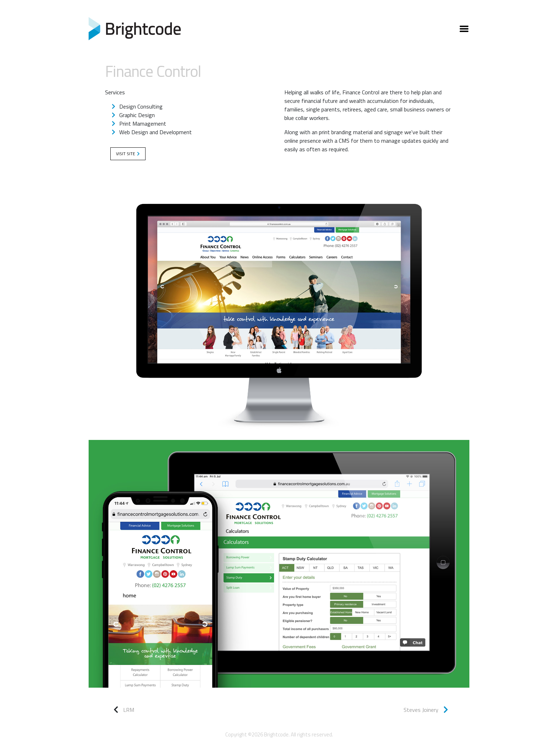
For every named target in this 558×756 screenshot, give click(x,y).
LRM (129, 710)
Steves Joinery (426, 710)
